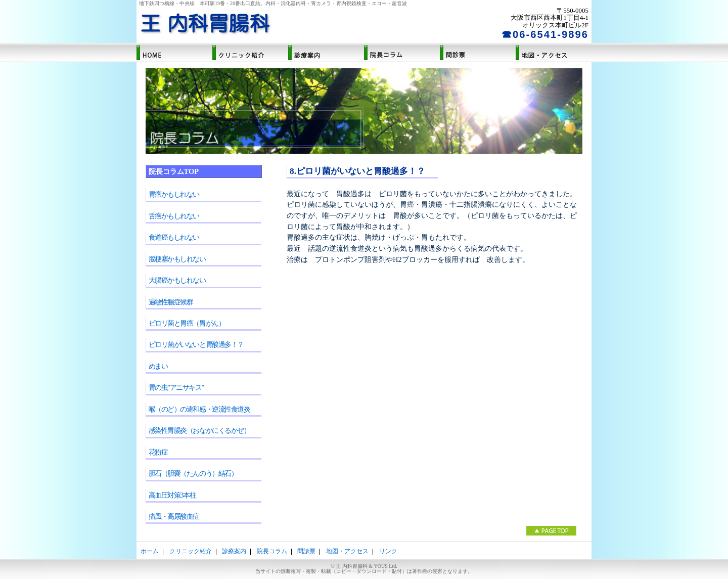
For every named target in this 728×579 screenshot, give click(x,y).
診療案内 (326, 53)
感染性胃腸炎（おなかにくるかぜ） (199, 430)
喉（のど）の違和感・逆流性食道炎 (199, 409)
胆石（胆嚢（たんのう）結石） (193, 473)
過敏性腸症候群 (171, 302)
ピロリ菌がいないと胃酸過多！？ (196, 344)
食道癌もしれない (174, 237)
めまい (158, 366)
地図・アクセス (554, 53)
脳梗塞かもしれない (177, 259)
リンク (388, 551)
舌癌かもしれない (174, 216)
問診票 (478, 53)
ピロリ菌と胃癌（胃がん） (187, 323)
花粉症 (158, 452)
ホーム (174, 53)
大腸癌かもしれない (177, 280)
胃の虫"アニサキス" (176, 387)
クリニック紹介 (250, 53)
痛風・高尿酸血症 (174, 516)
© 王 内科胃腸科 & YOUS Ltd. (364, 569)
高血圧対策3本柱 (172, 495)
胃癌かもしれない (174, 194)
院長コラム (402, 53)
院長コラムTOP (174, 171)
